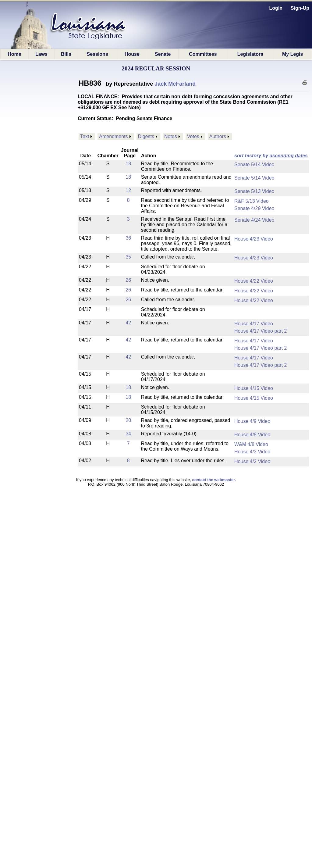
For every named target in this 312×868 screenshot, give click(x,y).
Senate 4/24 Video (254, 220)
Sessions (97, 54)
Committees (203, 54)
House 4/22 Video (254, 281)
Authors (218, 136)
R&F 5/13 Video (252, 201)
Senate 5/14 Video (254, 164)
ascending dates (289, 156)
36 (128, 238)
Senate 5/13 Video (254, 191)
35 (128, 257)
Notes (171, 136)
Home (14, 54)
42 (128, 323)
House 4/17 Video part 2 (261, 331)
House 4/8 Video (252, 435)
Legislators (250, 54)
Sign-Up (300, 8)
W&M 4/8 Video (251, 444)
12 (128, 190)
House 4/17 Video (254, 324)
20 (128, 420)
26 (128, 280)
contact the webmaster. (214, 480)
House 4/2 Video (252, 461)
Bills (66, 54)
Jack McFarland (175, 84)
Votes (193, 136)
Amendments (113, 136)
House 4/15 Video (254, 388)
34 (128, 434)
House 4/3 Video (252, 452)
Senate (163, 54)
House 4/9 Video (252, 421)
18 (128, 164)
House (132, 54)
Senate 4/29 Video (254, 208)
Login (276, 8)
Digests (146, 136)
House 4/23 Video (254, 239)
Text (85, 136)
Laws (41, 54)
